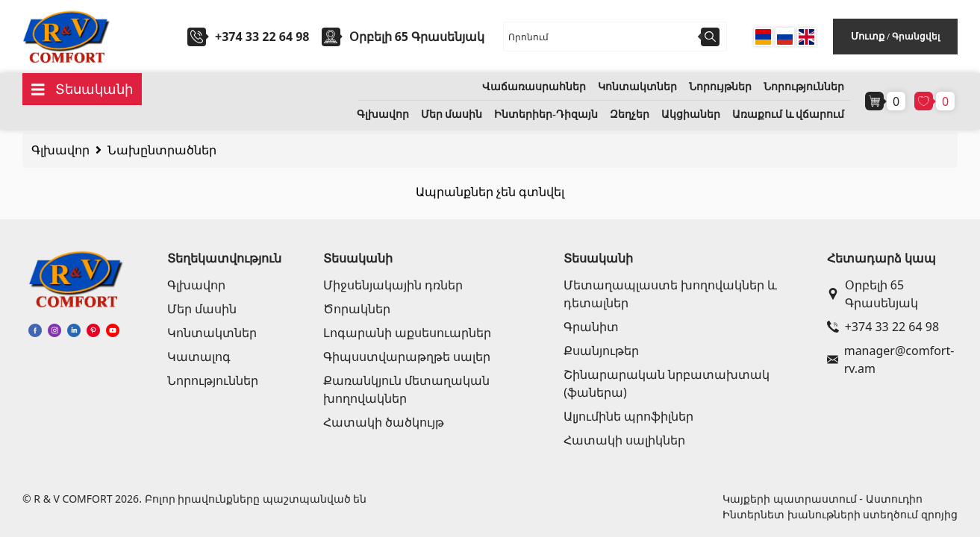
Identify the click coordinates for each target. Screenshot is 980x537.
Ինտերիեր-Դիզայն (546, 114)
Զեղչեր (630, 114)
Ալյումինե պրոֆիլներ (628, 416)
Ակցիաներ (691, 114)
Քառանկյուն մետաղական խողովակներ (406, 389)
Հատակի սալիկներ (624, 440)
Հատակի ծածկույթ (384, 422)
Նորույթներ (720, 87)
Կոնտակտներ (637, 87)
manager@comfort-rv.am (889, 359)
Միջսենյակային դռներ (393, 285)
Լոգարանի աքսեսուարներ (407, 333)
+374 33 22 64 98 (262, 37)
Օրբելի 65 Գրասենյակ (873, 294)
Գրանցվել (916, 36)
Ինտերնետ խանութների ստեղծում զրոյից (840, 514)
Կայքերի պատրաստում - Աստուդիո (822, 499)
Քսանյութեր (601, 351)
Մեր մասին (452, 114)
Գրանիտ (591, 327)
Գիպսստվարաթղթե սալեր (407, 357)
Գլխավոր (383, 114)
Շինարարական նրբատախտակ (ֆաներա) (667, 383)
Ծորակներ (357, 309)
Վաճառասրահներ (534, 87)
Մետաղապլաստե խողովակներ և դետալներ (670, 294)
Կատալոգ (199, 357)
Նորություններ (804, 87)
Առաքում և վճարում (788, 114)
